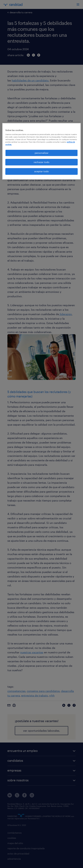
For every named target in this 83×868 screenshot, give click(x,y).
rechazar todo (41, 162)
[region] (41, 151)
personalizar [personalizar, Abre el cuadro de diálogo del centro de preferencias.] (42, 153)
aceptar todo (41, 171)
